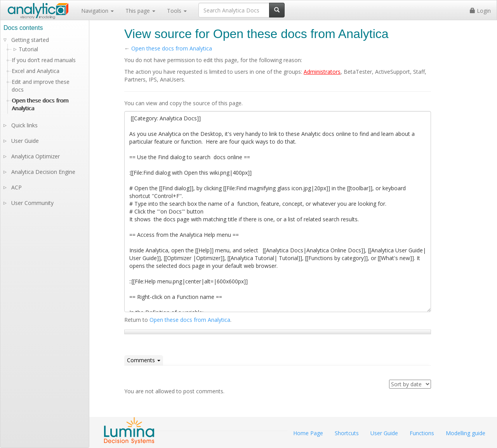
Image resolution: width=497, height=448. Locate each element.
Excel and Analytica (36, 71)
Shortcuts (347, 433)
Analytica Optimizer (36, 156)
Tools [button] (177, 11)
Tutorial (28, 49)
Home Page (308, 433)
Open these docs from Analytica (172, 48)
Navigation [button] (97, 11)
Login (480, 11)
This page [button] (140, 11)
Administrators (322, 72)
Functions (422, 433)
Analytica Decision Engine (43, 172)
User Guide (25, 141)
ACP (17, 187)
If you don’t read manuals (44, 60)
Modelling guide (466, 433)
